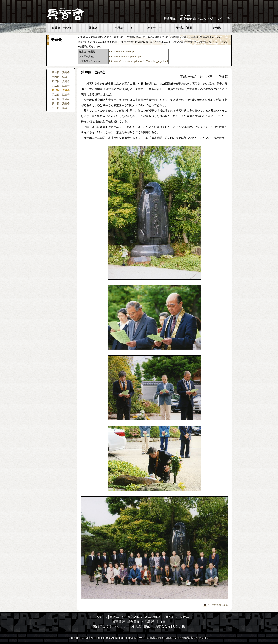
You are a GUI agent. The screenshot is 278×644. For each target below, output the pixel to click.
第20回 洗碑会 (61, 81)
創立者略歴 (135, 617)
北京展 (161, 622)
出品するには (124, 28)
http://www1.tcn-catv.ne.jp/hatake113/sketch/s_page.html (139, 61)
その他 (216, 28)
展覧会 (93, 28)
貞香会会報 (163, 626)
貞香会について (62, 28)
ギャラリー (155, 28)
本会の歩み (170, 617)
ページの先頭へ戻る (215, 605)
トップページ (98, 617)
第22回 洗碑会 (61, 72)
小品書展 (148, 622)
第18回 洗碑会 (61, 90)
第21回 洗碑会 (61, 77)
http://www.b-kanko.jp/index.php (126, 56)
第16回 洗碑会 (61, 99)
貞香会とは (117, 617)
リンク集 (179, 626)
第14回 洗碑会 (61, 104)
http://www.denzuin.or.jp (122, 52)
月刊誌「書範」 (185, 28)
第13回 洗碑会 (61, 108)
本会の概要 (153, 617)
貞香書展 (119, 622)
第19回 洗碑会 (61, 86)
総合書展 (133, 622)
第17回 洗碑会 (61, 95)
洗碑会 (185, 617)
